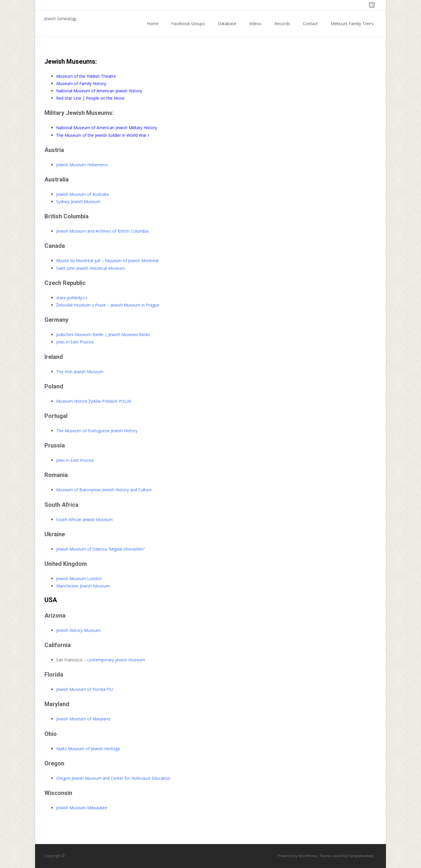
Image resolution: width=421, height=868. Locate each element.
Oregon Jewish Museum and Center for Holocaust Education (113, 778)
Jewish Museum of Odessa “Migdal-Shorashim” (101, 549)
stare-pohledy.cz (72, 298)
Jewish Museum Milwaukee (82, 808)
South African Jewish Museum (84, 519)
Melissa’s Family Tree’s (352, 29)
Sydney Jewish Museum (78, 202)
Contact (310, 29)
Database (227, 29)
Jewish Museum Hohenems (82, 165)
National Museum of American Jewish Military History (107, 128)
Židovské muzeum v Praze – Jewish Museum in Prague (108, 305)
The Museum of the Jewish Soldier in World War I (102, 135)
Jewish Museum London (79, 579)
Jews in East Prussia (75, 342)
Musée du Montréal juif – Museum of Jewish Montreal (107, 261)
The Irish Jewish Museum (80, 372)
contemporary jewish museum (116, 660)
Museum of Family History (81, 83)
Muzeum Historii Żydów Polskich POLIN (94, 401)
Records (282, 29)
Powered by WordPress (298, 856)
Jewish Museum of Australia (82, 194)
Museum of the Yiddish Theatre (86, 76)
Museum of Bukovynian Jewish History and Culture (104, 490)
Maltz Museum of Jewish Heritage (88, 749)
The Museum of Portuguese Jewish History (97, 431)
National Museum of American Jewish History (99, 91)
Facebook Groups (188, 29)
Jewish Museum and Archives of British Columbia (102, 231)
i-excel (338, 856)
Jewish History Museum (78, 630)
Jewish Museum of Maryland (83, 719)
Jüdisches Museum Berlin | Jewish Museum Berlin (103, 334)
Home (153, 29)
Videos (255, 29)
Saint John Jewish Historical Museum (90, 268)
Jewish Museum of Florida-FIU (85, 689)
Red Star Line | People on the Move (90, 98)
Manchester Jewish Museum (83, 586)
